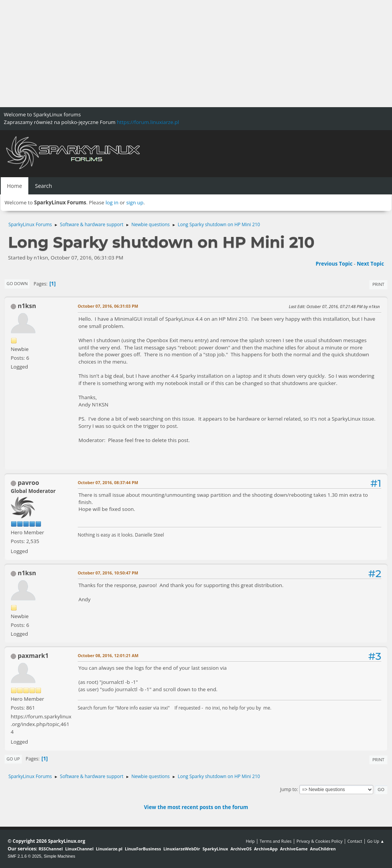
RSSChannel (51, 849)
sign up (135, 202)
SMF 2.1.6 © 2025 (24, 856)
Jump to (289, 789)
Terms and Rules (276, 841)
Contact (355, 841)
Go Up (13, 759)
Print (378, 284)
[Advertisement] (196, 54)
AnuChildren (323, 849)
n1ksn (27, 306)
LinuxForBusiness (143, 849)
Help (250, 841)
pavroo (28, 483)
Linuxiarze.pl (109, 849)
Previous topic (334, 264)
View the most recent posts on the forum (196, 807)
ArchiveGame (294, 849)
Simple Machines (59, 856)
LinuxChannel (79, 849)
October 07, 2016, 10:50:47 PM (108, 573)
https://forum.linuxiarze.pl (148, 122)
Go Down (17, 283)
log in (112, 202)
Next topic (370, 264)
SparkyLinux (215, 849)
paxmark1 (33, 656)
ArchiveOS (241, 849)
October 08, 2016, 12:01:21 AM (108, 655)
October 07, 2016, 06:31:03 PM (108, 306)
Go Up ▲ (376, 841)
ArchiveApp (266, 849)
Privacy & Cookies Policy (319, 841)
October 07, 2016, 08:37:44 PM (108, 482)
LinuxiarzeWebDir (182, 849)
